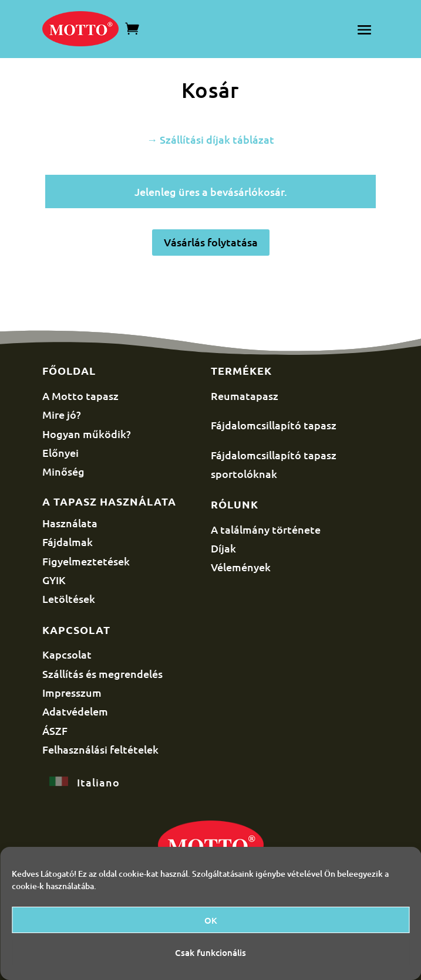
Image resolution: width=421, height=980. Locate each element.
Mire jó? (62, 414)
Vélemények (241, 567)
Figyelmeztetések (86, 561)
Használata (70, 523)
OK (211, 920)
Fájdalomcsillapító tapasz (274, 425)
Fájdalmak (68, 542)
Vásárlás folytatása (211, 242)
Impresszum (72, 692)
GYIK (54, 580)
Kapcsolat (76, 630)
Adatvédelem (75, 711)
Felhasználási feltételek (100, 749)
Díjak (223, 548)
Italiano (98, 782)
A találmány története (266, 529)
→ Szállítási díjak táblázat (210, 139)
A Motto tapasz (80, 396)
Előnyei (60, 452)
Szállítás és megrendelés (102, 674)
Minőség (63, 471)
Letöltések (69, 598)
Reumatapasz (245, 396)
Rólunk (235, 504)
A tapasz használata (109, 501)
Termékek (241, 370)
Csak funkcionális (210, 952)
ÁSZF (55, 730)
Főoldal (69, 370)
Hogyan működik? (87, 434)
